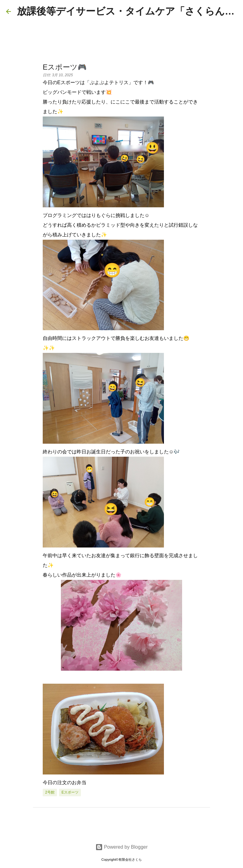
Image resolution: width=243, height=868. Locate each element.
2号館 (50, 792)
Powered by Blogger (122, 847)
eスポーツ (70, 792)
